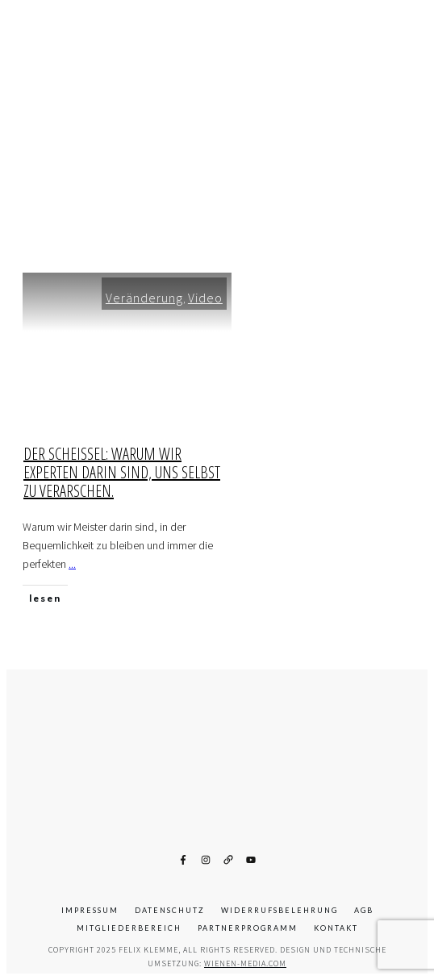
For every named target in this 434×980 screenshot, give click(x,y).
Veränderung (144, 298)
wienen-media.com (245, 963)
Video (205, 298)
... (72, 564)
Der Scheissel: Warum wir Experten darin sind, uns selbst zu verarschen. (122, 472)
